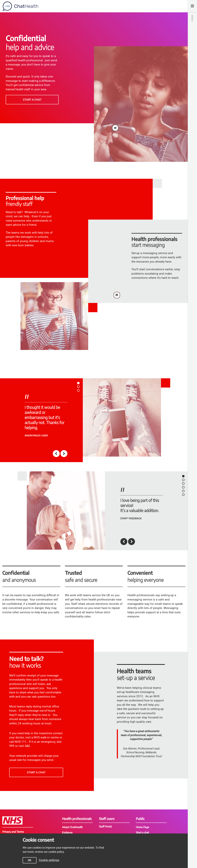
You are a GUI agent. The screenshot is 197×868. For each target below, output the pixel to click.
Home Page (143, 827)
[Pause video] (115, 128)
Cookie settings (48, 860)
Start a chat (32, 100)
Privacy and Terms (13, 832)
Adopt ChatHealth (73, 827)
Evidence (67, 832)
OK (28, 860)
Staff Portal (106, 826)
